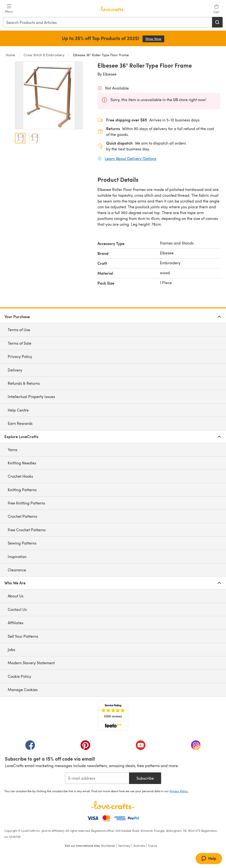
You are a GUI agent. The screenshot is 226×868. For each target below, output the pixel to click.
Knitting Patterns (22, 490)
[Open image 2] (34, 138)
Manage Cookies (23, 689)
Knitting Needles (22, 463)
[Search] (217, 22)
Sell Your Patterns (23, 636)
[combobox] (108, 22)
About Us (16, 596)
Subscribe (145, 778)
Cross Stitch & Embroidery (44, 55)
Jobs (11, 649)
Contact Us (17, 609)
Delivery (15, 370)
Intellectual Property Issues (31, 396)
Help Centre (18, 410)
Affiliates (16, 623)
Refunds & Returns (24, 383)
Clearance (17, 570)
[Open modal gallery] (49, 95)
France (153, 846)
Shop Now (155, 39)
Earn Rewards (20, 423)
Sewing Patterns (22, 543)
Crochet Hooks (20, 476)
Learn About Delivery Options (130, 158)
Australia (139, 846)
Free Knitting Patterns (26, 503)
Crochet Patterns (22, 516)
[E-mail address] (97, 778)
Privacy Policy (20, 356)
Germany (124, 846)
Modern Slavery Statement (31, 663)
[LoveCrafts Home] (113, 805)
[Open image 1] (20, 138)
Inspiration (17, 556)
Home (11, 55)
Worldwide (108, 846)
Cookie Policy (19, 676)
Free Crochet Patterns (27, 530)
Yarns (13, 450)
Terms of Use (19, 330)
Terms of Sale (20, 343)
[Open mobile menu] (9, 9)
